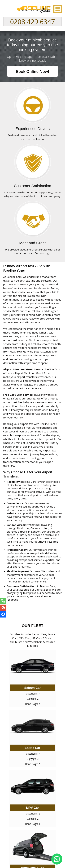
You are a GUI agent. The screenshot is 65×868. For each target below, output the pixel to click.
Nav (57, 9)
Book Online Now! (32, 71)
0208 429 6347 (32, 22)
